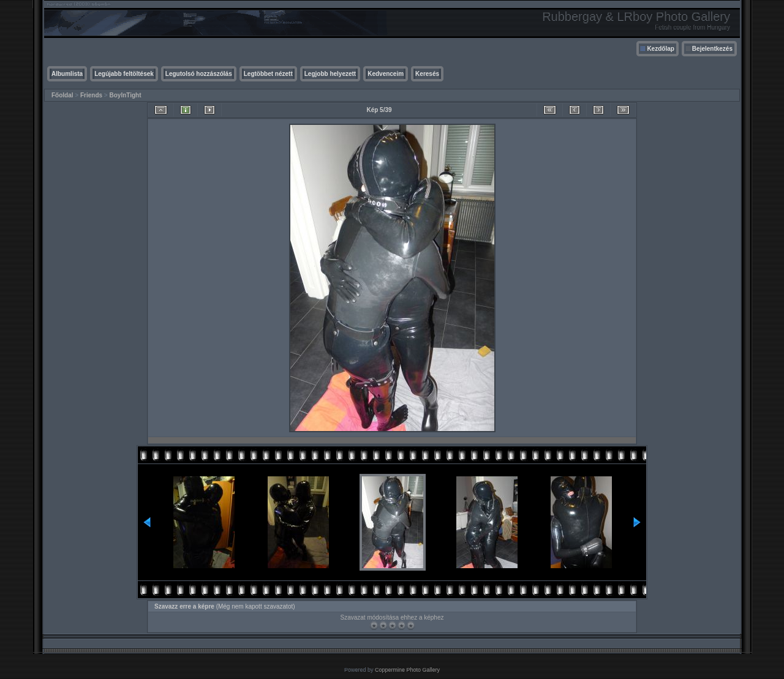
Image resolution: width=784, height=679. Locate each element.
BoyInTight (126, 95)
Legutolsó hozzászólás (199, 74)
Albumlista (67, 74)
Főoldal (62, 95)
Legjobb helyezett (330, 74)
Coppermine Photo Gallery (407, 670)
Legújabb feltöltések (124, 74)
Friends (91, 95)
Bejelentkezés (712, 49)
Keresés (427, 74)
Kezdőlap (660, 49)
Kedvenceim (386, 74)
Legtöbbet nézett (268, 74)
